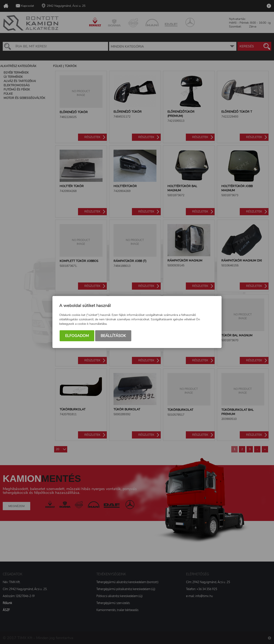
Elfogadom (77, 336)
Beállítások (113, 336)
